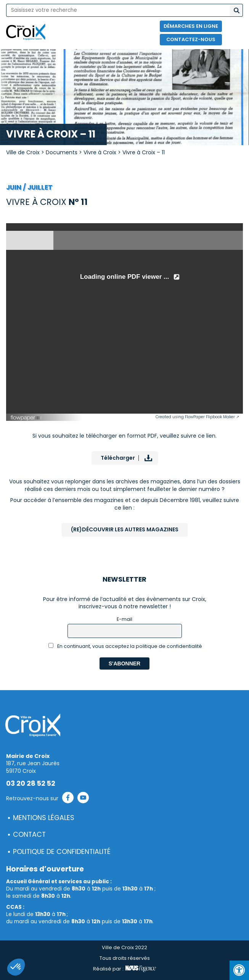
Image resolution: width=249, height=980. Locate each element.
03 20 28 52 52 (31, 783)
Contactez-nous (191, 39)
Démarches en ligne (191, 26)
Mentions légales (44, 818)
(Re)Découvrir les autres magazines (125, 529)
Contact (29, 835)
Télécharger (118, 458)
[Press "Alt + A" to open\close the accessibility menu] (239, 970)
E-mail (124, 619)
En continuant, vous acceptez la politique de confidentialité (125, 646)
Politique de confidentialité (62, 852)
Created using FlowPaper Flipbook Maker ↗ (197, 417)
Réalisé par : (124, 969)
